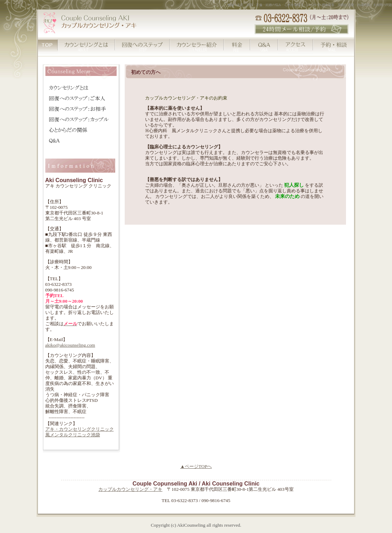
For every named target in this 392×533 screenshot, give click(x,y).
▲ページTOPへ (196, 466)
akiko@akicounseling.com (70, 345)
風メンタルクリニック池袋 (73, 435)
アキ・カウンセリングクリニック (80, 429)
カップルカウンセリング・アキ (130, 489)
